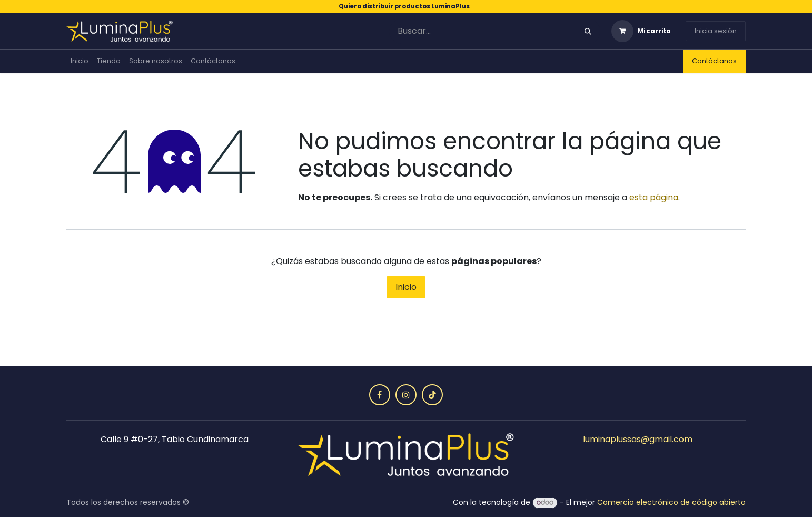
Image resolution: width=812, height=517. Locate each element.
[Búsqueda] (588, 31)
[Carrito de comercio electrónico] (641, 31)
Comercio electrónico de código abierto (671, 502)
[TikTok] (432, 395)
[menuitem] (80, 61)
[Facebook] (380, 395)
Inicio (406, 287)
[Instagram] (406, 395)
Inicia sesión (716, 31)
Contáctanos (714, 61)
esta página (654, 197)
